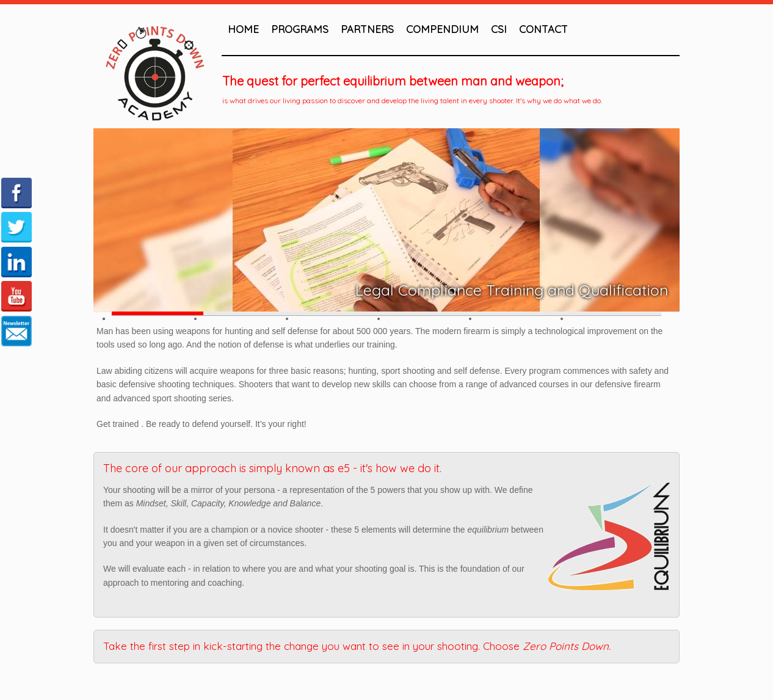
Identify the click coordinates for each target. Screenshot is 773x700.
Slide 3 (341, 313)
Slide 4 (432, 313)
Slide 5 (524, 313)
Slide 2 (249, 313)
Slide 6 (615, 313)
